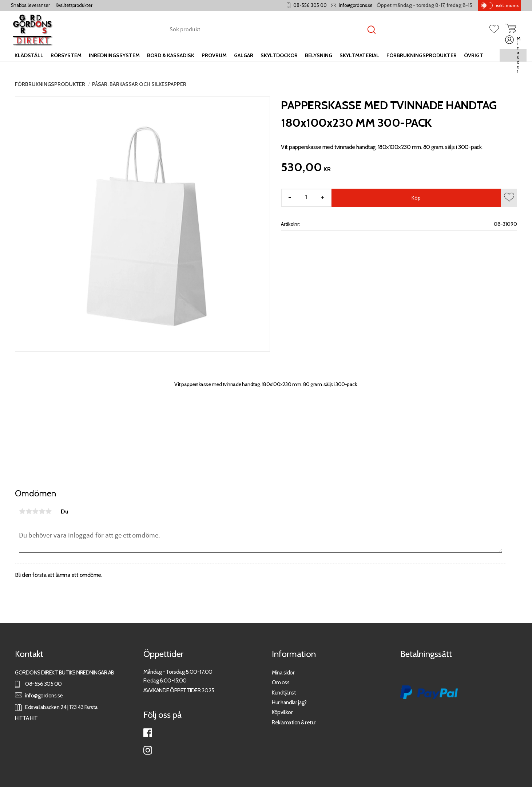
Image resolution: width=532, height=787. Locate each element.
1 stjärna (22, 511)
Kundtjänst (284, 692)
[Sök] (372, 30)
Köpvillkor (282, 712)
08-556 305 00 (310, 5)
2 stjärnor (29, 511)
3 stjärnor (35, 511)
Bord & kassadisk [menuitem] (171, 55)
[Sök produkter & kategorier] (268, 30)
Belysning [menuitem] (319, 55)
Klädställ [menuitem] (29, 55)
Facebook (148, 733)
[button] (497, 29)
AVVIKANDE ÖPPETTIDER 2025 (179, 690)
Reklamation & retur (294, 722)
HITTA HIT (26, 718)
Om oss (281, 682)
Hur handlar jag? (289, 702)
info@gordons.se (356, 5)
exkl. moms (507, 5)
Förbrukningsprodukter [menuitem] (422, 55)
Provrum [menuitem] (214, 55)
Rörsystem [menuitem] (66, 55)
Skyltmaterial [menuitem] (359, 55)
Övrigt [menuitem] (474, 55)
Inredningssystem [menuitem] (114, 55)
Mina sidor (283, 672)
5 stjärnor (48, 511)
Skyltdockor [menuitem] (279, 55)
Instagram (148, 750)
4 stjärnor (42, 511)
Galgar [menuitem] (244, 55)
